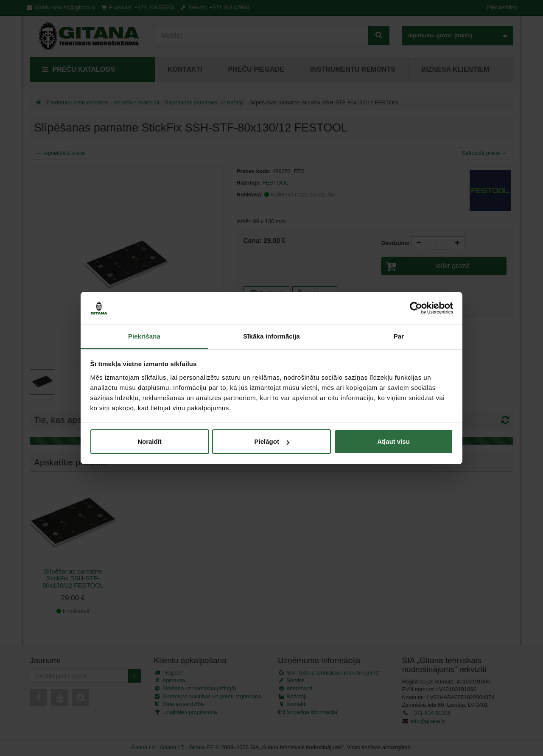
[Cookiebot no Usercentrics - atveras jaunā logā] (416, 308)
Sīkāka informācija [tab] (271, 336)
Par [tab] (399, 336)
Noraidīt (150, 441)
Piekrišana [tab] (144, 336)
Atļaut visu (393, 441)
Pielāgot (272, 441)
